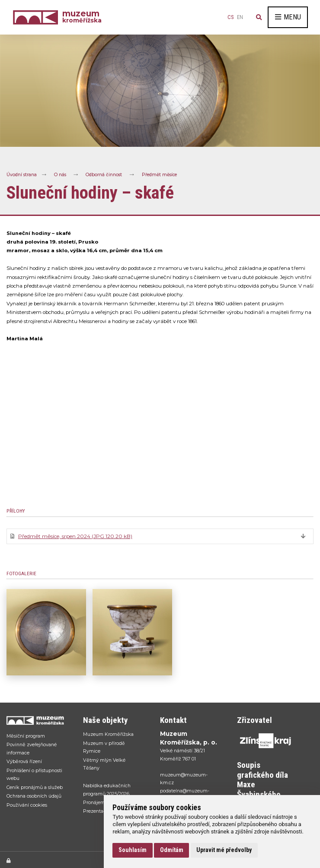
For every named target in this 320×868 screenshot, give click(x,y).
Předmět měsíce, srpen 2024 (75, 536)
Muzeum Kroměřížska (108, 734)
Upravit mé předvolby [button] (224, 850)
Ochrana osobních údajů (34, 796)
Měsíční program (26, 736)
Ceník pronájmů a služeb (35, 787)
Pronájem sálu (99, 802)
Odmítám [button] (172, 850)
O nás (60, 175)
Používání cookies (27, 805)
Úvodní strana (22, 175)
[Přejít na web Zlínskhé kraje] (267, 741)
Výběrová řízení (24, 761)
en (240, 17)
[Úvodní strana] (38, 17)
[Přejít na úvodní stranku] (36, 720)
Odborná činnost (104, 175)
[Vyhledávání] (259, 17)
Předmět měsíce (159, 175)
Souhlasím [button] (133, 850)
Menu (288, 17)
